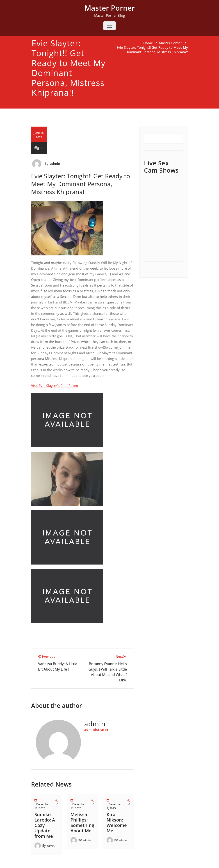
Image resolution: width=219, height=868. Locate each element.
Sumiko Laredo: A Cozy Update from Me (45, 825)
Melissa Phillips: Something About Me (82, 823)
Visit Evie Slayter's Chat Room (55, 386)
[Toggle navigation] (109, 26)
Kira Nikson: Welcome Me (117, 823)
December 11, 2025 (78, 806)
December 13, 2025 (42, 806)
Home (148, 43)
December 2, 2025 (114, 806)
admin (55, 163)
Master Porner (170, 43)
